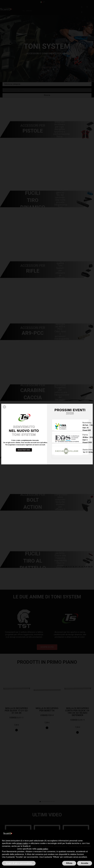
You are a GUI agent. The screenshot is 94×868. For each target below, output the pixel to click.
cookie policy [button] (42, 849)
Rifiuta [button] (69, 863)
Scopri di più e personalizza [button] (19, 863)
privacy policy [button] (22, 843)
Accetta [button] (85, 863)
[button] (4, 407)
